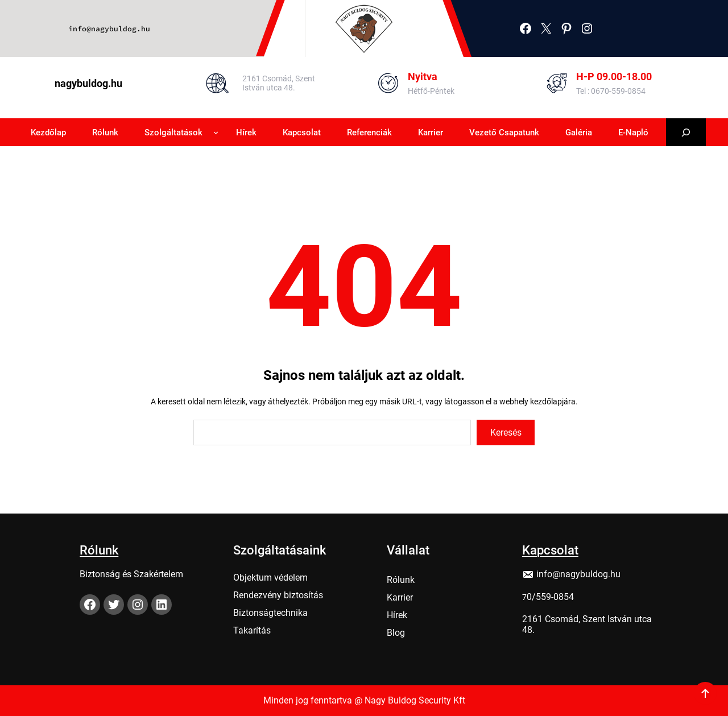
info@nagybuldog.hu (109, 29)
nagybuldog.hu (88, 83)
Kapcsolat (550, 547)
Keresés (506, 433)
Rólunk (99, 547)
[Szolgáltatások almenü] (216, 132)
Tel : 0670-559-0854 (611, 91)
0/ (531, 594)
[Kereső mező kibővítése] (686, 132)
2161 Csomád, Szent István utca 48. (279, 83)
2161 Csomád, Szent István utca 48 (587, 622)
